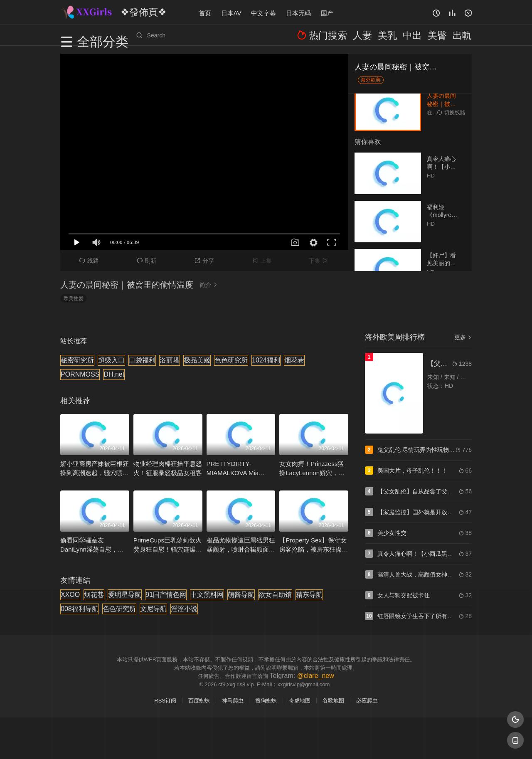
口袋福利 (142, 360)
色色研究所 (231, 360)
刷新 (147, 261)
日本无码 (298, 12)
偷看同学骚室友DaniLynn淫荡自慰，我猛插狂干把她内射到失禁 (95, 549)
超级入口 (111, 360)
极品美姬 (197, 360)
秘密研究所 (77, 360)
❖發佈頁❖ (135, 12)
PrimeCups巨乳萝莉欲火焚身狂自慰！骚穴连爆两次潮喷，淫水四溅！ (168, 549)
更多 (463, 337)
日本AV (231, 12)
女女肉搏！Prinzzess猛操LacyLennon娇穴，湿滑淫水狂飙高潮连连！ (312, 473)
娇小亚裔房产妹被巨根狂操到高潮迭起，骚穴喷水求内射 (95, 473)
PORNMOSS (80, 374)
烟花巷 (294, 360)
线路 (89, 261)
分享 (204, 261)
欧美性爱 (74, 298)
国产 (327, 12)
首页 (205, 12)
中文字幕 (264, 12)
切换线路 (451, 112)
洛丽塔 (170, 360)
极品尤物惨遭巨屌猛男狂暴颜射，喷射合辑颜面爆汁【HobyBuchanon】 (241, 549)
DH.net (114, 374)
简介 (209, 285)
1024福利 (266, 360)
